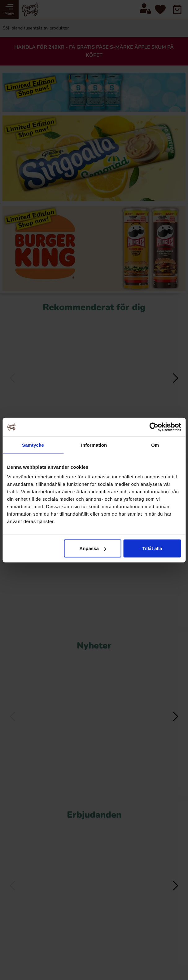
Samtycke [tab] (33, 445)
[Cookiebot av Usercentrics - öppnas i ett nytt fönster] (154, 427)
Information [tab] (94, 445)
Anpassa (93, 548)
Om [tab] (155, 445)
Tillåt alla (152, 548)
